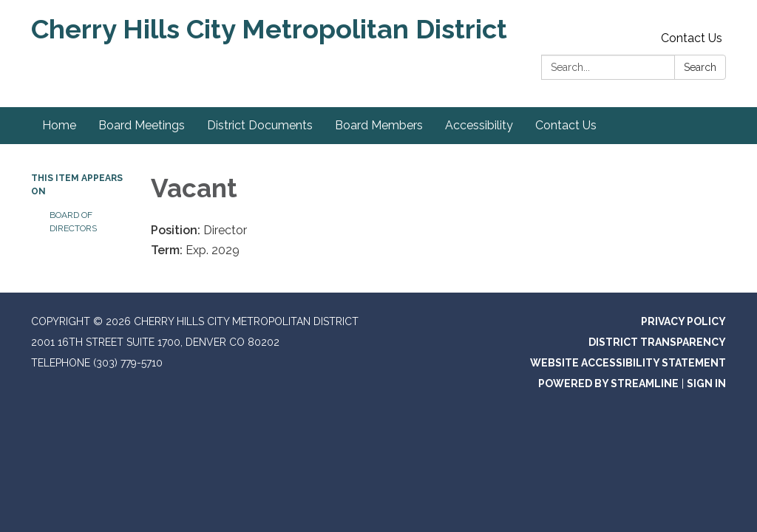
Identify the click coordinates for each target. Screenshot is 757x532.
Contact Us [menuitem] (566, 125)
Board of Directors (73, 222)
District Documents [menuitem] (260, 125)
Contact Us (692, 38)
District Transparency (657, 342)
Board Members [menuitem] (379, 125)
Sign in (706, 383)
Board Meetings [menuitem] (142, 125)
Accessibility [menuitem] (479, 125)
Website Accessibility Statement (628, 363)
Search (700, 67)
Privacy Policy (683, 321)
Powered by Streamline (608, 383)
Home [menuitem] (59, 125)
